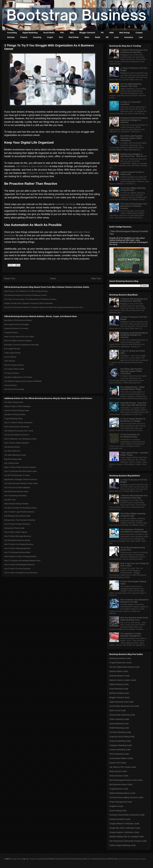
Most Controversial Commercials (17, 427)
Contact (139, 33)
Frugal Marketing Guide (13, 419)
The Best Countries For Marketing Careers (21, 508)
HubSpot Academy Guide (120, 819)
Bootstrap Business (16, 859)
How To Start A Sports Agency (16, 532)
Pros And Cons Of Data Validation (17, 488)
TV (67, 859)
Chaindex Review (11, 332)
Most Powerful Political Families (16, 504)
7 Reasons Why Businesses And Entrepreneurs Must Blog (134, 51)
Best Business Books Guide (121, 784)
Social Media (49, 33)
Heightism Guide (116, 806)
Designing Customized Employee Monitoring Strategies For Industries (134, 120)
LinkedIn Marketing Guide (120, 750)
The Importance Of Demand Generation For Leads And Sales (134, 531)
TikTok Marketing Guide (119, 754)
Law (141, 37)
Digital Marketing (30, 33)
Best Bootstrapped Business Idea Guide (126, 780)
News (45, 859)
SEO (72, 33)
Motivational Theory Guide (14, 528)
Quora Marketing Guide (119, 724)
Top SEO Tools (10, 500)
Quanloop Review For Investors (16, 328)
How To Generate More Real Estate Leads (20, 471)
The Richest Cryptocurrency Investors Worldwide (23, 381)
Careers (130, 859)
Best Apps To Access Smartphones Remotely (22, 345)
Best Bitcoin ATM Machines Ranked (18, 320)
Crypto (50, 37)
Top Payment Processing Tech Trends (19, 431)
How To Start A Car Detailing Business (19, 544)
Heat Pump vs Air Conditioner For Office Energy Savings (26, 291)
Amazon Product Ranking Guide (17, 410)
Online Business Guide (119, 776)
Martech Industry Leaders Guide (123, 680)
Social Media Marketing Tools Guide (124, 706)
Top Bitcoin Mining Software (15, 414)
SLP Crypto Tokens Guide (14, 369)
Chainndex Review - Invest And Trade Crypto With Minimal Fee (133, 404)
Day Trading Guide (11, 463)
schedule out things (65, 204)
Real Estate (74, 37)
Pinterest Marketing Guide (120, 741)
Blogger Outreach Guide (119, 697)
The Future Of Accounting (14, 389)
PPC (62, 33)
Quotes (79, 859)
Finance (24, 37)
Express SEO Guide (118, 763)
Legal (39, 859)
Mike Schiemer (31, 859)
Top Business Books (12, 447)
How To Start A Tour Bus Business (17, 569)
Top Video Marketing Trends (15, 455)
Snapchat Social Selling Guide (122, 737)
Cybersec (123, 859)
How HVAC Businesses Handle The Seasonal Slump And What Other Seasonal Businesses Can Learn (44, 307)
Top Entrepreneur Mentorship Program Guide (128, 841)
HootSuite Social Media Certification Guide (127, 815)
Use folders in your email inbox (32, 166)
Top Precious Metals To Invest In (17, 435)
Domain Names (100, 859)
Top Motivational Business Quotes (17, 540)
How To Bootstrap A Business (16, 496)
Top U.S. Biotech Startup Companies (18, 423)
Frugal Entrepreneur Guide (120, 663)
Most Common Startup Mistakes (17, 443)
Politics (116, 859)
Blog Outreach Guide (118, 771)
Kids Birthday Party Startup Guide (17, 516)
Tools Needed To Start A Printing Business (20, 556)
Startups (11, 37)
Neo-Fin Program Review (14, 365)
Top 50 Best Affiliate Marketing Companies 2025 (133, 189)
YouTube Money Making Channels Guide (126, 797)
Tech (61, 37)
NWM (51, 859)
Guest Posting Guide (118, 811)
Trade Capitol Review (13, 353)
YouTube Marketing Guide (120, 732)
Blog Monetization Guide (120, 676)
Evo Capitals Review (12, 349)
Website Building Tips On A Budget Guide (126, 837)
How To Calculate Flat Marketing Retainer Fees (22, 561)
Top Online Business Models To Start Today (21, 483)
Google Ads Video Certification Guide (125, 828)
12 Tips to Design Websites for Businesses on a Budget (133, 420)
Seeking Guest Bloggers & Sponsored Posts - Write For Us (134, 155)
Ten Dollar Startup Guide (14, 402)
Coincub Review (11, 385)
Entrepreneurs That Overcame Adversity (20, 520)
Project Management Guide (121, 802)
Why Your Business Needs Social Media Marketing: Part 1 (134, 619)
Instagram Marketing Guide (121, 745)
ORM (111, 33)
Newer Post (10, 279)
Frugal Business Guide (119, 789)
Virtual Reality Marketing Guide (122, 715)
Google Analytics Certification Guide (124, 832)
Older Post (96, 279)
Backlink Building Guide (119, 693)
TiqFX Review (10, 361)
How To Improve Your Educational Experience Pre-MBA (134, 601)
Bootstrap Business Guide (120, 658)
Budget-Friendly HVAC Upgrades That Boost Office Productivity (29, 303)
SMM (110, 859)
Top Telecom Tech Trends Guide (123, 767)
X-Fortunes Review (12, 373)
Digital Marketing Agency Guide (122, 793)
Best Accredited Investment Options (18, 341)
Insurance (129, 37)
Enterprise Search (36, 173)
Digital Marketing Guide (119, 684)
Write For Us (88, 859)
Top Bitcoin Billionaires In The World (18, 377)
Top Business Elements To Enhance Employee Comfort (25, 295)
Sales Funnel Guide (118, 710)
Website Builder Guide (119, 671)
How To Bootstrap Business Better (17, 552)
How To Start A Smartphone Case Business (21, 573)
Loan (116, 37)
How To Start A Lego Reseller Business (19, 512)
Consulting (12, 33)
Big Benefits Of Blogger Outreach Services (21, 479)
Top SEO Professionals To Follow (17, 475)
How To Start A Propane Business (17, 524)
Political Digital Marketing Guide (123, 845)
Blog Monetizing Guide (13, 459)
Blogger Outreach (87, 33)
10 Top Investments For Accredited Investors (130, 436)
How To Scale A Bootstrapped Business (19, 565)
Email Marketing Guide (119, 689)
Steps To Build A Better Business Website (20, 467)
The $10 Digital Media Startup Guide (124, 667)
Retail (98, 37)
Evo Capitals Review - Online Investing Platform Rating (132, 388)
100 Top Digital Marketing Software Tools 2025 (131, 85)
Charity (137, 859)
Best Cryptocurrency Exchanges (17, 324)
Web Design (125, 33)
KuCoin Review (10, 357)
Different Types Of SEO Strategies (17, 406)
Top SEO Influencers (12, 451)
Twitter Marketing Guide (119, 719)
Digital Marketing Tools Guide (121, 702)
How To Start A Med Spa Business (17, 548)
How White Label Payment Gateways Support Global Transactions (131, 138)
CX (55, 859)
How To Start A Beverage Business (18, 536)
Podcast (61, 859)
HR (107, 37)
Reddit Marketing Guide (119, 728)
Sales (87, 37)
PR (102, 33)
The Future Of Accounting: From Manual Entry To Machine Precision (30, 299)
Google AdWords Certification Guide (124, 824)
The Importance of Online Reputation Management (131, 635)
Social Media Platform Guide (121, 758)
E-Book (72, 859)
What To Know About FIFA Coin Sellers (19, 337)
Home (53, 279)
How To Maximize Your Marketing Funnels (20, 439)
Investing (37, 37)
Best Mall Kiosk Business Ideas (16, 491)
